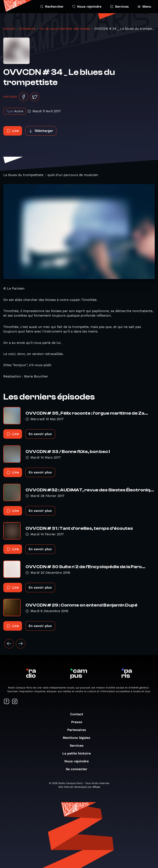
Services (119, 7)
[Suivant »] (21, 644)
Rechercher (52, 7)
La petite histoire (79, 753)
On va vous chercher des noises (65, 29)
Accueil (9, 29)
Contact (79, 714)
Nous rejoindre (87, 7)
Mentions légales (79, 738)
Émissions (27, 29)
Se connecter (79, 769)
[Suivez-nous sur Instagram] (15, 702)
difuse (96, 787)
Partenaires (79, 730)
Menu (144, 7)
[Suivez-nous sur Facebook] (7, 702)
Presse (79, 722)
